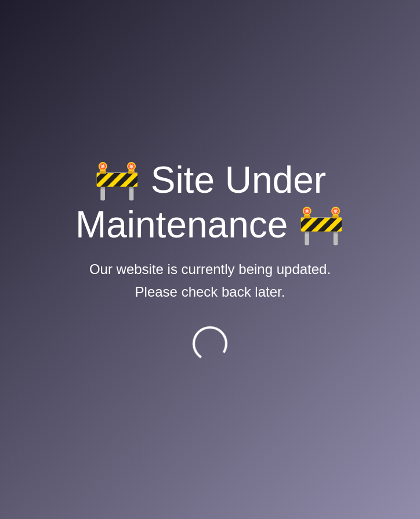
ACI (67, 340)
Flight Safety (84, 234)
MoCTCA (78, 301)
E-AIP (70, 208)
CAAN (71, 221)
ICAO (70, 314)
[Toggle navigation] (343, 19)
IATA (69, 327)
